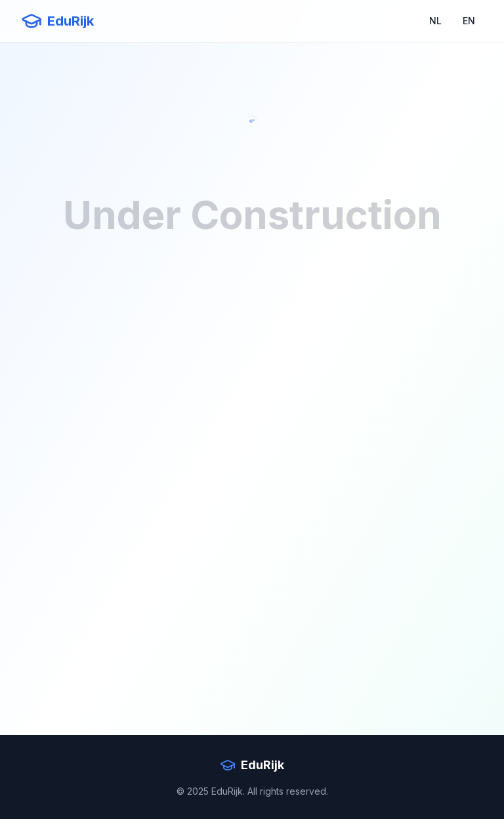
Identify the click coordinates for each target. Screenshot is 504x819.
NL (435, 21)
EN (469, 21)
